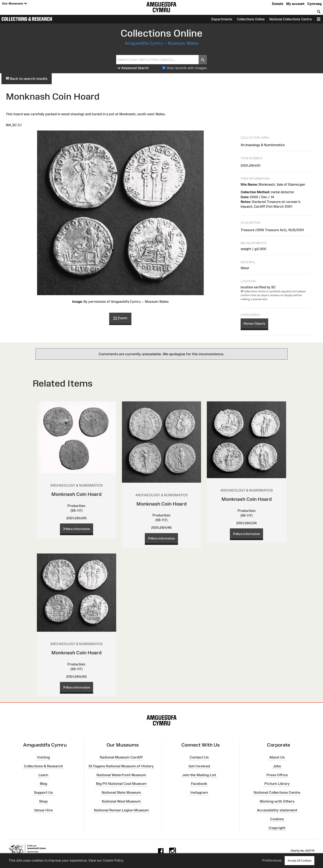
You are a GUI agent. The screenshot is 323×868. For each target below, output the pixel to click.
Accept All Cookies (300, 860)
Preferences (272, 860)
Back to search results (27, 79)
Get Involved (199, 766)
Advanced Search (133, 68)
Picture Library (277, 784)
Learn (43, 775)
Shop (43, 801)
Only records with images (187, 68)
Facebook (199, 784)
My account (295, 4)
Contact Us (199, 757)
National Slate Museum (121, 792)
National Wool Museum (121, 801)
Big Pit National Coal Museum (121, 784)
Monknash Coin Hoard (76, 494)
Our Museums (15, 4)
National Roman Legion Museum (121, 810)
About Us (277, 757)
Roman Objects (254, 323)
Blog (43, 784)
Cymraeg (314, 4)
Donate (278, 4)
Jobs (277, 766)
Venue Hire (43, 810)
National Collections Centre (291, 19)
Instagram (199, 792)
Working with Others (277, 801)
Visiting (43, 757)
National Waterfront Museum (121, 775)
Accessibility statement (277, 810)
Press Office (277, 775)
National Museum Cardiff (121, 757)
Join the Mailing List (199, 775)
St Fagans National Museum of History (121, 766)
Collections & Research (27, 19)
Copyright (277, 828)
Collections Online (251, 19)
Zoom (120, 318)
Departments (222, 19)
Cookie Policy (113, 860)
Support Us (43, 792)
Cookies (277, 819)
